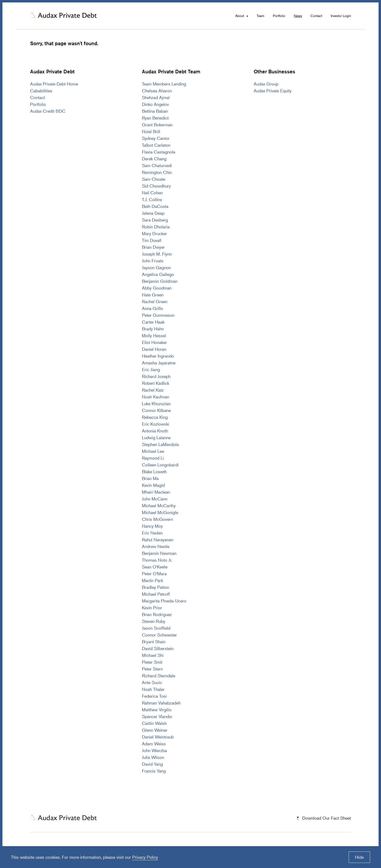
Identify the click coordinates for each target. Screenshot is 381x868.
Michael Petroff (156, 594)
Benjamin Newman (159, 553)
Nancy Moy (152, 526)
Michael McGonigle (160, 512)
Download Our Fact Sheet (327, 818)
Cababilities (41, 91)
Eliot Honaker (154, 342)
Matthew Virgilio (157, 710)
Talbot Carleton (156, 145)
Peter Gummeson (158, 315)
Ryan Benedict (155, 118)
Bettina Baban (155, 111)
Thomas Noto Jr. (157, 560)
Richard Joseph (156, 376)
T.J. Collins (152, 199)
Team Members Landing (164, 84)
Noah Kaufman (156, 397)
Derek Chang (154, 159)
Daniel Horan (154, 349)
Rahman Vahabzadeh (161, 703)
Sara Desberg (155, 220)
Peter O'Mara (154, 574)
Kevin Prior (152, 608)
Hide (359, 857)
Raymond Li (153, 458)
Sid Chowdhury (156, 186)
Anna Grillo (152, 308)
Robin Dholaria (156, 227)
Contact (316, 16)
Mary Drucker (154, 233)
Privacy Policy (145, 857)
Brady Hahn (153, 329)
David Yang (152, 764)
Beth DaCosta (155, 206)
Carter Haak (153, 322)
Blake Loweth (154, 472)
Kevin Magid (153, 485)
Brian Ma (150, 478)
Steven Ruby (154, 621)
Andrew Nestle (156, 546)
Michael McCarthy (159, 506)
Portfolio (279, 16)
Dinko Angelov (155, 104)
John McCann (155, 499)
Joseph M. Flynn (157, 254)
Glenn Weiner (155, 730)
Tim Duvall (152, 240)
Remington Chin (157, 172)
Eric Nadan (152, 533)
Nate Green (153, 295)
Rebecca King (155, 417)
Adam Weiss (154, 744)
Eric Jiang (151, 370)
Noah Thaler (153, 689)
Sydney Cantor (156, 138)
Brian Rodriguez (157, 614)
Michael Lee (153, 451)
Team (260, 16)
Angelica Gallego (158, 274)
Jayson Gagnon (156, 267)
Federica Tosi (154, 696)
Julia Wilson (153, 757)
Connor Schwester (159, 635)
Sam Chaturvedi (157, 165)
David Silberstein (158, 648)
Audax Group (266, 84)
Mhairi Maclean (156, 492)
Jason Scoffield (156, 628)
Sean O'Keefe (155, 567)
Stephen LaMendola (160, 444)
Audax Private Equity (273, 91)
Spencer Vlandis (157, 716)
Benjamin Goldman (160, 281)
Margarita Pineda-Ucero (164, 601)
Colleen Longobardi (160, 465)
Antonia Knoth (155, 431)
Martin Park (152, 580)
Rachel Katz (153, 390)
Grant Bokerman (157, 125)
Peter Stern (152, 669)
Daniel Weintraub (158, 737)
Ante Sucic (152, 682)
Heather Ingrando (158, 356)
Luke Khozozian (156, 404)
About (240, 16)
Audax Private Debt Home (54, 84)
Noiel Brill (151, 131)
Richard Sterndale (159, 676)
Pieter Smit (152, 662)
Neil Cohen (152, 193)
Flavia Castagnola (159, 152)
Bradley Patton (156, 587)
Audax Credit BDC (48, 111)
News (298, 16)
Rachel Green (155, 301)
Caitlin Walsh (154, 723)
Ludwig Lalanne (156, 438)
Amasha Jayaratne (159, 363)
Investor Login (341, 16)
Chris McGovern (157, 519)
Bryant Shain (154, 642)
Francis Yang (154, 771)
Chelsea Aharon (157, 91)
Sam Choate (154, 179)
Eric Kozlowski (156, 424)
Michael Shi (153, 655)
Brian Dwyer (153, 247)
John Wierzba (154, 750)
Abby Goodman (157, 288)
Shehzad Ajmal (156, 97)
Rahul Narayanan (158, 540)
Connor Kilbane (156, 410)
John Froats (153, 261)
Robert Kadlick (156, 383)
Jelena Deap (153, 213)
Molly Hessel (154, 335)
